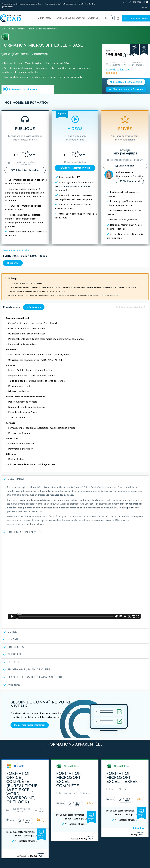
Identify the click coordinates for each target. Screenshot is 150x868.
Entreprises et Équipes (71, 18)
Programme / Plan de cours (26, 670)
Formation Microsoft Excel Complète (69, 780)
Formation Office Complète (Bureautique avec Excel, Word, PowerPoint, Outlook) (22, 788)
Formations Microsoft (37, 29)
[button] (19, 810)
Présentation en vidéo (22, 533)
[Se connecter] (118, 18)
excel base (8, 54)
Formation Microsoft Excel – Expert (123, 778)
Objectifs (11, 663)
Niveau (10, 640)
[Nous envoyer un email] (144, 2)
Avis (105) (11, 685)
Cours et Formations (18, 29)
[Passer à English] (144, 8)
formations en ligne (24, 4)
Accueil (4, 29)
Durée (9, 632)
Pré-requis (13, 648)
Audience (12, 655)
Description (13, 480)
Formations (45, 18)
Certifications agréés (66, 4)
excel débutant (22, 54)
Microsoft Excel (54, 29)
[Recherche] (106, 18)
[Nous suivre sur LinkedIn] (147, 2)
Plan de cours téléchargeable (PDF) (33, 678)
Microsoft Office (39, 54)
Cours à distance (9, 4)
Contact (93, 18)
